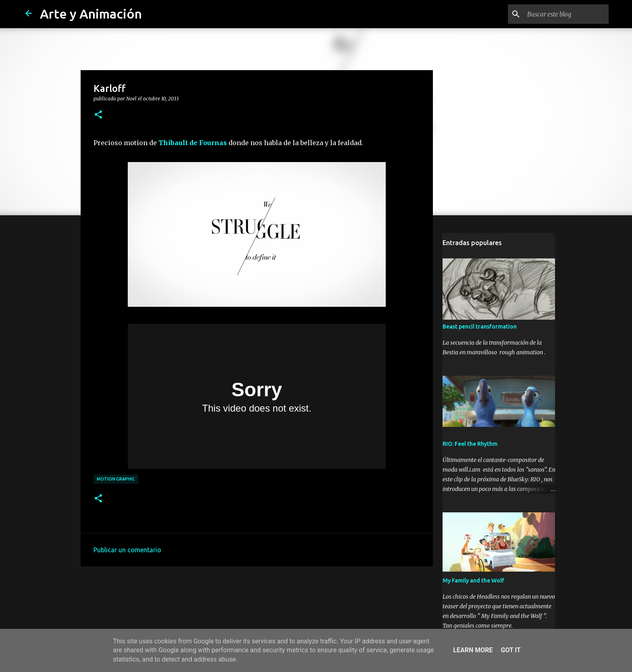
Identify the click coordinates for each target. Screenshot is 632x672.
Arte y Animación (91, 14)
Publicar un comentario (127, 550)
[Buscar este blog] (566, 14)
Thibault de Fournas (193, 143)
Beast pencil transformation (479, 327)
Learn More (473, 650)
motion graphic (116, 479)
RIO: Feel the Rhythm (470, 445)
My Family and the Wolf (473, 581)
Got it (510, 650)
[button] (98, 115)
